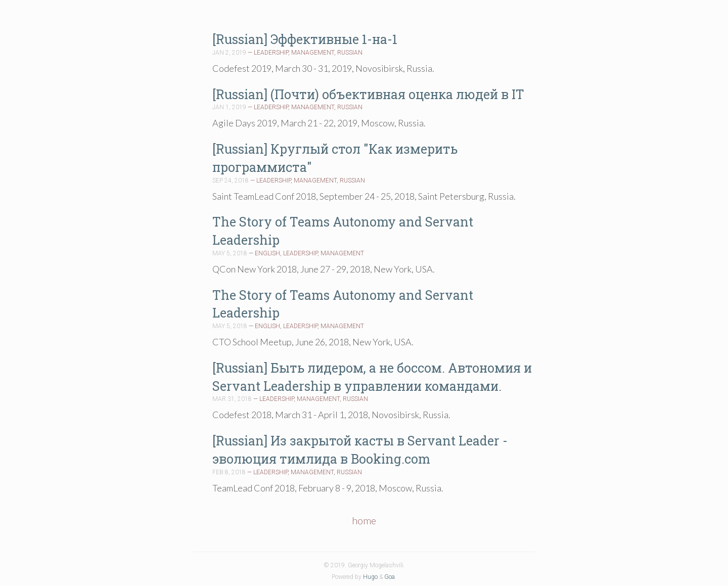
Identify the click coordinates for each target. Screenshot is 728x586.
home (364, 520)
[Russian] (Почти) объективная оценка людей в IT (368, 94)
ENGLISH (267, 253)
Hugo (370, 577)
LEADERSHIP (271, 53)
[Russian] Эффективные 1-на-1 (305, 39)
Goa (390, 577)
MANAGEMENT (313, 53)
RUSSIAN (350, 53)
